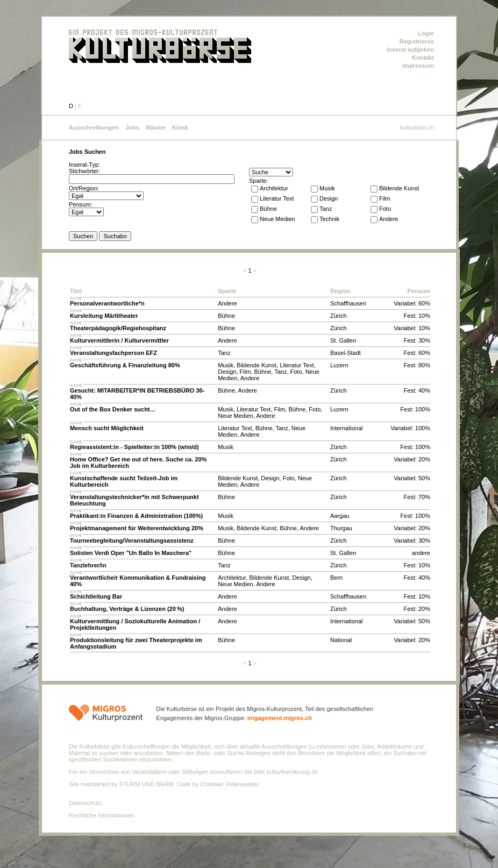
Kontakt (423, 58)
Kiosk (180, 127)
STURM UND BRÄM (147, 784)
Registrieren (417, 41)
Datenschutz (85, 803)
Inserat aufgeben (410, 49)
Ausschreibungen (94, 127)
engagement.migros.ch (280, 718)
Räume (156, 127)
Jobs (132, 127)
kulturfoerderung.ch (292, 772)
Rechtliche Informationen (102, 815)
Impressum (418, 66)
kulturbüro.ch (417, 127)
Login (426, 33)
